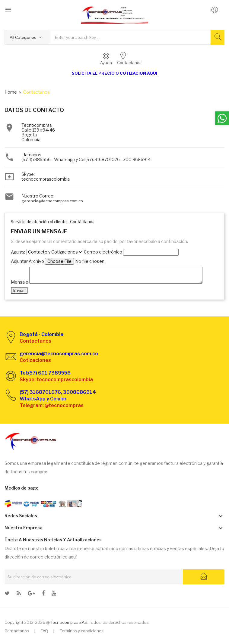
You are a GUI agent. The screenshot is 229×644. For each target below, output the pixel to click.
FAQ (44, 631)
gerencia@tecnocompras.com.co (52, 201)
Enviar (19, 290)
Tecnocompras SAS (69, 622)
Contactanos (17, 631)
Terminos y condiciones (82, 631)
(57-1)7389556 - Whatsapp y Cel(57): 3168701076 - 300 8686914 (86, 159)
